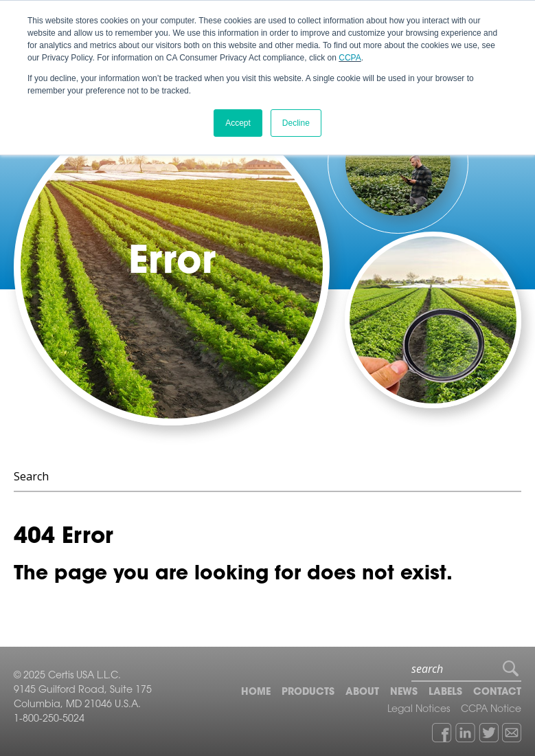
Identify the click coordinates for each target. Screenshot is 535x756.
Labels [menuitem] (445, 693)
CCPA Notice (491, 710)
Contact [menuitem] (497, 693)
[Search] (267, 477)
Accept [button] (238, 123)
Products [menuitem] (308, 693)
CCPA (350, 58)
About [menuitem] (362, 693)
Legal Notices (419, 710)
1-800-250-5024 (49, 720)
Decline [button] (296, 123)
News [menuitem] (404, 693)
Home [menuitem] (256, 693)
